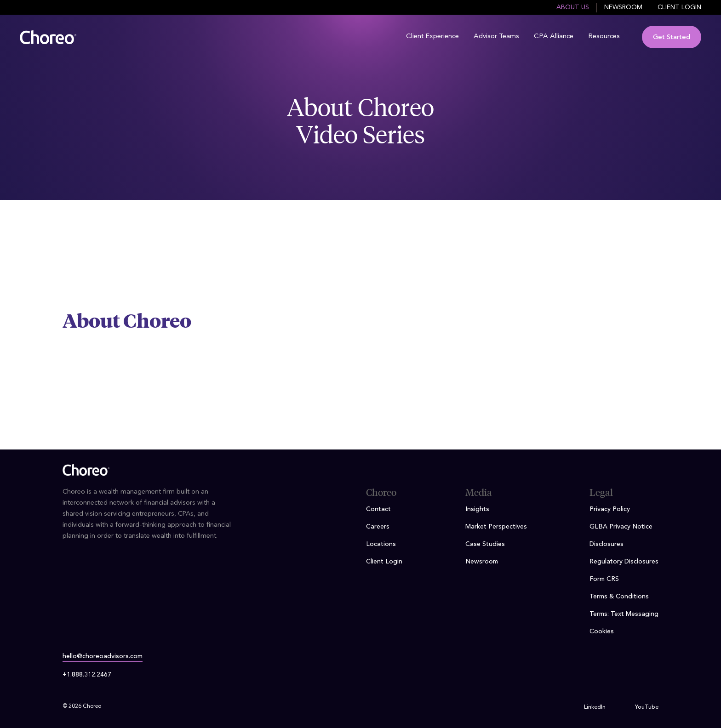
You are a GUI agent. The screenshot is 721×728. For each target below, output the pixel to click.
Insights (477, 509)
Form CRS (604, 579)
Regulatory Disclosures (624, 562)
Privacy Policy (610, 509)
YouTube (647, 707)
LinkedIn (595, 707)
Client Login (679, 7)
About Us (573, 7)
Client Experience (432, 37)
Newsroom (623, 7)
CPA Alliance (554, 37)
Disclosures (607, 544)
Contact (378, 509)
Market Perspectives (496, 527)
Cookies (602, 631)
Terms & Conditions (619, 597)
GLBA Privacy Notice (621, 527)
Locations (381, 544)
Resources (604, 37)
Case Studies (485, 544)
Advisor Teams (496, 37)
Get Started (672, 37)
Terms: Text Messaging (624, 614)
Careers (378, 527)
